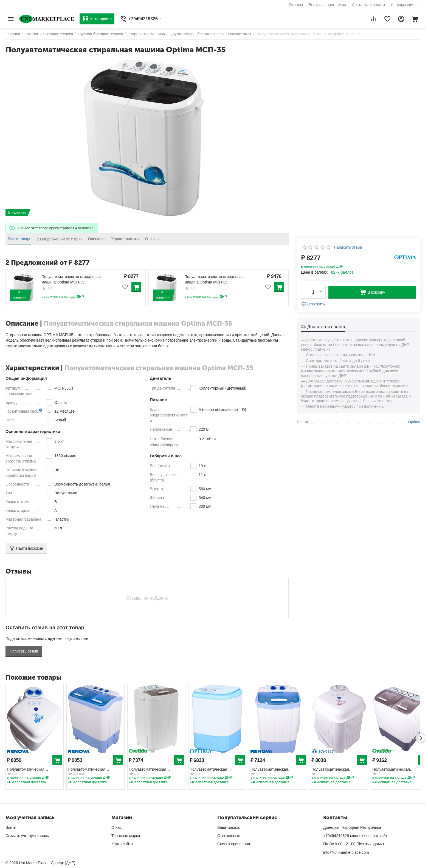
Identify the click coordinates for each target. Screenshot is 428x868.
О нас (116, 827)
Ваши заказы (229, 827)
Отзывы (296, 5)
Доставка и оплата (369, 5)
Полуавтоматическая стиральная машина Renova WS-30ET (276, 770)
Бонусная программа (327, 5)
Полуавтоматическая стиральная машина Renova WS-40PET (93, 770)
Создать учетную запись (27, 836)
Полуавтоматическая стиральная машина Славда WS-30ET (154, 770)
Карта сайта (122, 844)
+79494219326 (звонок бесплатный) (355, 836)
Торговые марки (126, 836)
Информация (402, 5)
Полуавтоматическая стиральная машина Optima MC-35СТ (214, 770)
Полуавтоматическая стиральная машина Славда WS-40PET (398, 770)
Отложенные (229, 836)
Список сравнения (234, 844)
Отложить (313, 304)
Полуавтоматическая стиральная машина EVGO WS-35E (336, 770)
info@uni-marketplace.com (346, 852)
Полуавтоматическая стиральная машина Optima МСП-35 (71, 279)
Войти (11, 827)
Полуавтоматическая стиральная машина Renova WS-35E (32, 770)
